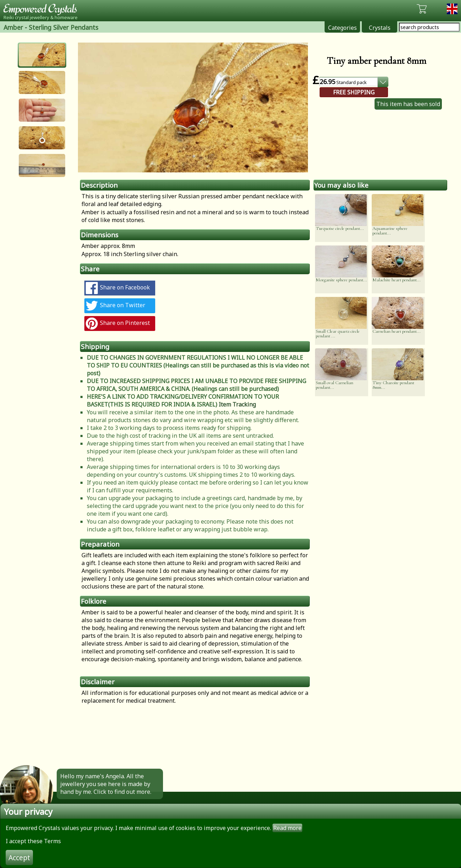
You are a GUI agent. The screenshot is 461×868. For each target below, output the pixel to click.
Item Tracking (237, 404)
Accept (19, 858)
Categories (342, 28)
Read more (287, 828)
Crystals (380, 28)
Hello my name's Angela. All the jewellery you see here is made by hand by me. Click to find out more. (106, 784)
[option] (193, 107)
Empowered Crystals (43, 9)
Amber (13, 27)
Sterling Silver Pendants (63, 27)
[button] (42, 55)
